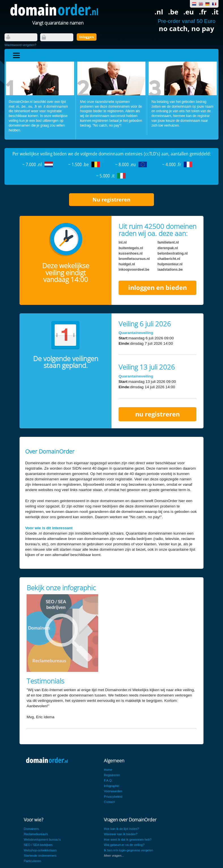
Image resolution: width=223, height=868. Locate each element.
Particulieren (32, 861)
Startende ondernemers (40, 856)
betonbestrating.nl (173, 253)
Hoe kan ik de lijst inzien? (121, 829)
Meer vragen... (114, 856)
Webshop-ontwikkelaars (40, 850)
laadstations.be (170, 270)
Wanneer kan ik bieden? (121, 834)
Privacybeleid (113, 797)
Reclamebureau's (36, 834)
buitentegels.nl (131, 248)
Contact (109, 802)
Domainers (31, 829)
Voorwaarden (113, 791)
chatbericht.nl (169, 259)
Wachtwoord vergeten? (21, 45)
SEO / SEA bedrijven (38, 845)
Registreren (112, 775)
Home (108, 770)
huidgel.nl (127, 264)
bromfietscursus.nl (134, 259)
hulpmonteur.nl (170, 264)
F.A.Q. (108, 780)
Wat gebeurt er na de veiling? (124, 845)
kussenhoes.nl (131, 253)
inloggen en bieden (157, 287)
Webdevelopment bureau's (42, 839)
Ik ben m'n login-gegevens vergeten (128, 850)
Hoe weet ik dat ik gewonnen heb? (128, 839)
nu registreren (157, 414)
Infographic (111, 786)
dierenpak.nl (168, 248)
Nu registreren (111, 199)
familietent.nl (168, 242)
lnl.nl (123, 242)
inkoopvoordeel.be (134, 270)
